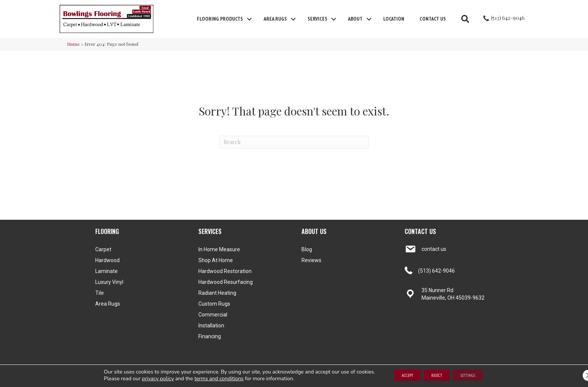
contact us (434, 249)
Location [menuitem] (394, 19)
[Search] (294, 142)
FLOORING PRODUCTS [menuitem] (220, 19)
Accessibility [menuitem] (387, 377)
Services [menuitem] (317, 19)
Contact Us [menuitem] (433, 19)
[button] (249, 19)
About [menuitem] (355, 19)
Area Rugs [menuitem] (275, 19)
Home (73, 44)
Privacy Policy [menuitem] (464, 377)
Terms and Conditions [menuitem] (425, 377)
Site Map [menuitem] (490, 377)
